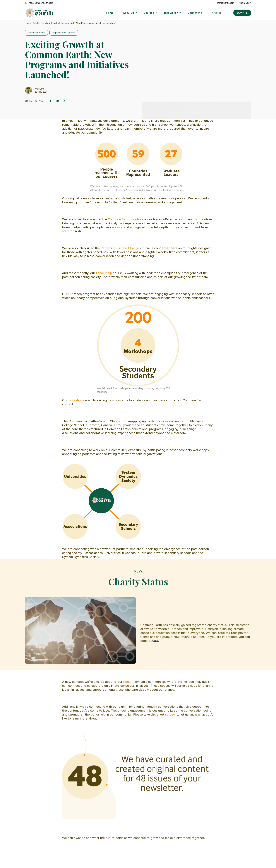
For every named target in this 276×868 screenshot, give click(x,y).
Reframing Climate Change (120, 248)
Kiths (127, 798)
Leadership (104, 273)
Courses (149, 13)
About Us (129, 13)
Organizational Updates (64, 33)
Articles (216, 13)
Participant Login (226, 3)
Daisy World (195, 13)
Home (110, 13)
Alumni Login (245, 3)
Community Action (36, 33)
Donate (242, 13)
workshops (76, 400)
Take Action (171, 13)
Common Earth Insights (125, 219)
